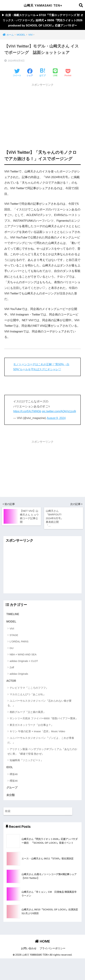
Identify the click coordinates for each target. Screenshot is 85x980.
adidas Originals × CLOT (24, 672)
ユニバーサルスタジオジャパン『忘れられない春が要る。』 (39, 714)
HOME (42, 953)
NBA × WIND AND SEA (23, 665)
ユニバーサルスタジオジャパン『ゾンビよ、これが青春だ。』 (41, 751)
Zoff (12, 678)
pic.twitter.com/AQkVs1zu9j (31, 422)
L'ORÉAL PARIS (19, 652)
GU (12, 659)
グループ (12, 799)
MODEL (11, 633)
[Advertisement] (42, 119)
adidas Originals (19, 685)
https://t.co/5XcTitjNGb (28, 417)
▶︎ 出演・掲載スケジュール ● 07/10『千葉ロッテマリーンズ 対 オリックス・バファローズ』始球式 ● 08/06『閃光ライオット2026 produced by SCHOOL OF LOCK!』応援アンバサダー (42, 23)
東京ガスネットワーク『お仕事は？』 (32, 736)
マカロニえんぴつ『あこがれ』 (28, 705)
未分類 (10, 807)
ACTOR (11, 692)
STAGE (14, 646)
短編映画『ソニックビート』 (26, 771)
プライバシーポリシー (52, 960)
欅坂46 (14, 785)
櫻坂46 (14, 792)
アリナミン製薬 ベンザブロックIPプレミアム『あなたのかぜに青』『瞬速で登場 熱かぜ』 (42, 762)
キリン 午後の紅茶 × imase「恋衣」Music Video (37, 742)
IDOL (10, 778)
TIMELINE (13, 625)
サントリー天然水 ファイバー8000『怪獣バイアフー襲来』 (44, 730)
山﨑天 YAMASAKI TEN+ (43, 5)
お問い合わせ (29, 960)
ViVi (12, 640)
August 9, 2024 (56, 429)
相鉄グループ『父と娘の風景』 (28, 723)
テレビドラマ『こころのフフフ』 (29, 699)
